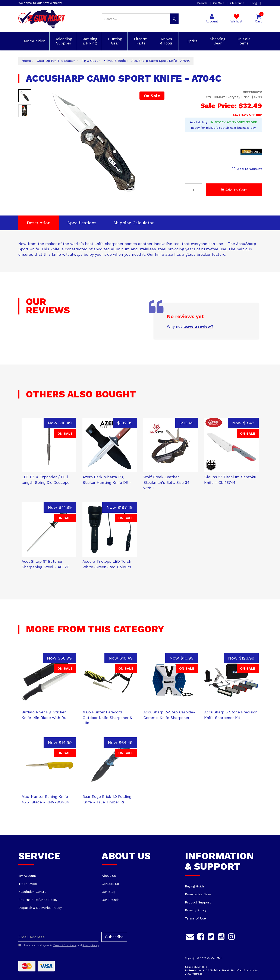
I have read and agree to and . (59, 945)
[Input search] (136, 19)
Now (60, 423)
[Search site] (174, 19)
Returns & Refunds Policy (38, 900)
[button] (247, 169)
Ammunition (34, 41)
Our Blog (108, 892)
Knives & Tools (166, 41)
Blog (254, 3)
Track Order (28, 884)
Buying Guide (195, 886)
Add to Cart (234, 190)
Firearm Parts (140, 41)
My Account (27, 876)
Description (39, 223)
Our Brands (111, 900)
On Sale (219, 3)
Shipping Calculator (134, 223)
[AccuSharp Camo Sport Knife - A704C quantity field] (194, 190)
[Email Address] (58, 937)
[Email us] (190, 936)
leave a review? (198, 326)
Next (153, 192)
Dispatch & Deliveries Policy (40, 908)
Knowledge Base (198, 894)
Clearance (238, 3)
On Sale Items (243, 41)
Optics (191, 41)
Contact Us (110, 884)
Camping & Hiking (89, 41)
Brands (203, 3)
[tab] (39, 223)
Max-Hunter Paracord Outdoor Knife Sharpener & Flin (107, 717)
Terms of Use (195, 918)
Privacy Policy (196, 910)
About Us (109, 876)
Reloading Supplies (63, 41)
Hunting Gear (114, 41)
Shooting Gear (217, 41)
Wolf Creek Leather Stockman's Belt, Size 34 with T (166, 482)
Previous (148, 192)
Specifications (82, 223)
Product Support (198, 902)
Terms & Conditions (65, 945)
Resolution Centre (32, 892)
